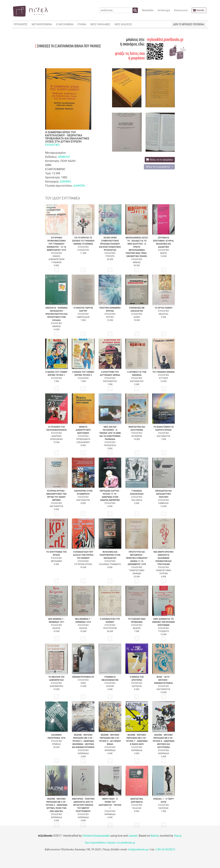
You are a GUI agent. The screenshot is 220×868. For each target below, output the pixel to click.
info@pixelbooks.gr (138, 849)
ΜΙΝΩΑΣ (137, 262)
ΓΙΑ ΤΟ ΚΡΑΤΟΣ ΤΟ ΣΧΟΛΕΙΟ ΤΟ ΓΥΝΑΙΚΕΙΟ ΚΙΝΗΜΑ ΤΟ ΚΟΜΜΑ (83, 241)
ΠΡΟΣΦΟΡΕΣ (21, 24)
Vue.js (178, 836)
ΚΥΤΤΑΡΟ (163, 378)
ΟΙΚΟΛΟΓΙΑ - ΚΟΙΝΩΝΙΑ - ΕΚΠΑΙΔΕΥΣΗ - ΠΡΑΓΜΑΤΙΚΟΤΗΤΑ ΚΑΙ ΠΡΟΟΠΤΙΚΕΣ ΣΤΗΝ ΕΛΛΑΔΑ (56, 314)
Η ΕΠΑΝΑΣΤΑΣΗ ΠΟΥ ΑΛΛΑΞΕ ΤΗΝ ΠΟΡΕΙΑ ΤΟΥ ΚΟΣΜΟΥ (83, 555)
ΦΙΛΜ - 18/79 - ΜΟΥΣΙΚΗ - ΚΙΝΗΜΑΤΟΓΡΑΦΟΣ (163, 680)
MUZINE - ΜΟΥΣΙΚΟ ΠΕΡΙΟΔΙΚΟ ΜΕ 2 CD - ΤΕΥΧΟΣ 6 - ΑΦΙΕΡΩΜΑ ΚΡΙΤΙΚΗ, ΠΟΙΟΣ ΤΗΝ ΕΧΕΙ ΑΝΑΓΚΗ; (56, 805)
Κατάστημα (164, 10)
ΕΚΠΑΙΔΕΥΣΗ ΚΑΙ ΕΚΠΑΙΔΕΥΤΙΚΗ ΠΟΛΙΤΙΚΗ (164, 494)
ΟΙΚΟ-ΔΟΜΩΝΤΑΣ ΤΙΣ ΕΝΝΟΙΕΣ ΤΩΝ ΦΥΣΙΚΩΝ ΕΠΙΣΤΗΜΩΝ (163, 622)
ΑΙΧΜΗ (137, 317)
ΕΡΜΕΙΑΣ (57, 744)
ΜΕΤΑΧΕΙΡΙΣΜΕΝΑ (42, 24)
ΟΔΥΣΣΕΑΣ (137, 686)
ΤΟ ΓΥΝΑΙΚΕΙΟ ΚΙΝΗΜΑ (164, 372)
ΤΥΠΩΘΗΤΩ (164, 631)
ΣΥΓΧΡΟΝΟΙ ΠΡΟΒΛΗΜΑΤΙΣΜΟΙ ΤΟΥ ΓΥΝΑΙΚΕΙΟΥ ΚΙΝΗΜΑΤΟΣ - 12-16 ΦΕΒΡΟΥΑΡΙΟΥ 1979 (57, 244)
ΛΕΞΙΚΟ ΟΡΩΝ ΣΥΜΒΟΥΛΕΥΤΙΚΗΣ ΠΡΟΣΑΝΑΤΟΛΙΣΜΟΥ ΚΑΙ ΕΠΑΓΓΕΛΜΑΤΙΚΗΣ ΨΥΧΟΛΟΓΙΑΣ (110, 244)
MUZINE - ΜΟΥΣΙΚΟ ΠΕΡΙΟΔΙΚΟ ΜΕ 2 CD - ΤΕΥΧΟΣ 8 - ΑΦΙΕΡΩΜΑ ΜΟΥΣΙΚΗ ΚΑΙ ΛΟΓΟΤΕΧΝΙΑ (164, 741)
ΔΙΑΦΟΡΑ (79, 186)
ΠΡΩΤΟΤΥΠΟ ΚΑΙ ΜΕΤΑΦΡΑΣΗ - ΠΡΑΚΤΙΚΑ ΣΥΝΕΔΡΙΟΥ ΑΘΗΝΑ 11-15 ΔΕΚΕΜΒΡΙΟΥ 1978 (137, 558)
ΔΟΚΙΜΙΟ (65, 182)
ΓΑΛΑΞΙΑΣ (137, 808)
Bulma (155, 836)
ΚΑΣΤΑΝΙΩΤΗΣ (110, 381)
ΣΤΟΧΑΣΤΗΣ (83, 250)
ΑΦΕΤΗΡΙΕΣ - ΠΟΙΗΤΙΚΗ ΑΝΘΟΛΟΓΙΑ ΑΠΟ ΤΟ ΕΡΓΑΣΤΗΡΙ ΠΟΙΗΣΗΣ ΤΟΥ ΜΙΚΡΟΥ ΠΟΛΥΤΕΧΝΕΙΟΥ (83, 805)
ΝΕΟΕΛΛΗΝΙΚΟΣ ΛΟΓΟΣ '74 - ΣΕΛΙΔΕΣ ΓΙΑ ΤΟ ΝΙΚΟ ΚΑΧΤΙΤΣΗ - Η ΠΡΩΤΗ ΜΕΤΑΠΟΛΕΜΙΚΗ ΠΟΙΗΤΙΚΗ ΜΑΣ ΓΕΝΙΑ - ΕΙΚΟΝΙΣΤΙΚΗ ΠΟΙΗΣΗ (137, 247)
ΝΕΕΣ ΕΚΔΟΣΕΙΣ (123, 24)
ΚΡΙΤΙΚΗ (110, 317)
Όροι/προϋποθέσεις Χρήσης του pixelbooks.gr (110, 843)
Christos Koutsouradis (96, 836)
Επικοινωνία (181, 10)
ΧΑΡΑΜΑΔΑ (83, 753)
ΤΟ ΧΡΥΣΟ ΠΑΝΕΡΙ (163, 308)
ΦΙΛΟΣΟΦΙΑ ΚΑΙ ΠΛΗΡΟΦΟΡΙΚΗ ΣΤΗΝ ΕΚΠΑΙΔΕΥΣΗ (110, 555)
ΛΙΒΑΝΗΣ (56, 326)
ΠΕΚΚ (83, 683)
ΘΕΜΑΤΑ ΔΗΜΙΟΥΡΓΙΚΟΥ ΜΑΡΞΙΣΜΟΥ (83, 430)
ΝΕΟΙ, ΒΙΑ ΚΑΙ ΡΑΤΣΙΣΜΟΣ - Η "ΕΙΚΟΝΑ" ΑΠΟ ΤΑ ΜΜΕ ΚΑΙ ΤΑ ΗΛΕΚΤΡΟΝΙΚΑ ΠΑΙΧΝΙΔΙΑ (110, 433)
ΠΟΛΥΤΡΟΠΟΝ (110, 628)
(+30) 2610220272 (165, 849)
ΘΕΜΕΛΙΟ (64, 157)
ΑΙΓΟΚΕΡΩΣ (137, 436)
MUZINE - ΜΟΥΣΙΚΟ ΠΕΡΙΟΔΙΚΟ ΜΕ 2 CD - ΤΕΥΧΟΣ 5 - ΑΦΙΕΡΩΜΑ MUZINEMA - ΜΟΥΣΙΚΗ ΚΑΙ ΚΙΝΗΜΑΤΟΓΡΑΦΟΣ (83, 741)
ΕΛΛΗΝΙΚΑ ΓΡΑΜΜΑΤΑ (110, 564)
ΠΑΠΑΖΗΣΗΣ (110, 445)
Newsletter (148, 10)
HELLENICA (137, 500)
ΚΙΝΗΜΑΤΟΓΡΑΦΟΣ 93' (83, 677)
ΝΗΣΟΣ (164, 253)
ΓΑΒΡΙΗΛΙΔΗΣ (83, 317)
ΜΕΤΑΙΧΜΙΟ (56, 561)
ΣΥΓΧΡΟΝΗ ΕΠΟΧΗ (83, 564)
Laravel (133, 836)
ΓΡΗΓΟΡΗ (110, 256)
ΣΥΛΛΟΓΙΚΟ (52, 145)
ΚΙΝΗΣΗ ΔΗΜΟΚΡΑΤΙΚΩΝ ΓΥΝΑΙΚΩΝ (56, 259)
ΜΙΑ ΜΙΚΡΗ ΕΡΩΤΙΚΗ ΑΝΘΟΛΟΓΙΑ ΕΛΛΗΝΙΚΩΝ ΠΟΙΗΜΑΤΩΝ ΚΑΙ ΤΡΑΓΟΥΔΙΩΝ (164, 558)
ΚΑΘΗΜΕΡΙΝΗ (56, 686)
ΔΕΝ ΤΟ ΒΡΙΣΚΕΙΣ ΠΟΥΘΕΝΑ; (189, 24)
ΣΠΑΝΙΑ (82, 24)
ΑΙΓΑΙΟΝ (110, 686)
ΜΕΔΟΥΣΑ (164, 314)
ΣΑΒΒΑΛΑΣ (163, 503)
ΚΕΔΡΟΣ (56, 628)
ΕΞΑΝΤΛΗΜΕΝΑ (65, 24)
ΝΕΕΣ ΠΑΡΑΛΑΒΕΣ (100, 24)
